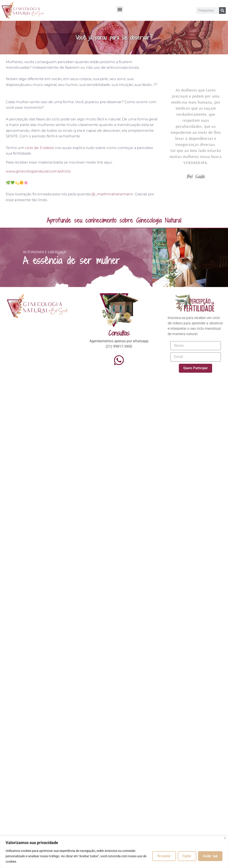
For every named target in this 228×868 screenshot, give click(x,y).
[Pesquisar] (222, 11)
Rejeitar (187, 856)
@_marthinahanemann (112, 194)
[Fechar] (225, 838)
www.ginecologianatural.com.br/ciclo (38, 171)
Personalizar (164, 856)
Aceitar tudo (210, 856)
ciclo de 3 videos (39, 148)
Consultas (119, 333)
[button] (120, 9)
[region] (114, 852)
